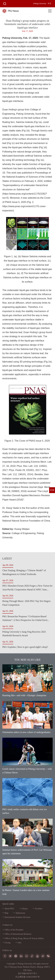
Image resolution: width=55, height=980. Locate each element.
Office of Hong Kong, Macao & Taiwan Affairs (24, 938)
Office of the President (14, 930)
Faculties (39, 909)
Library (25, 909)
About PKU (9, 909)
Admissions (20, 913)
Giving (8, 943)
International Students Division (17, 917)
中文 (49, 4)
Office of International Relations (18, 934)
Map (6, 913)
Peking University (40, 4)
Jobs (19, 943)
